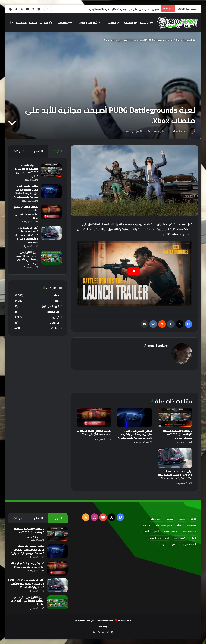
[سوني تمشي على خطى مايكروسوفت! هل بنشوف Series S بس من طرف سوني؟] (134, 417)
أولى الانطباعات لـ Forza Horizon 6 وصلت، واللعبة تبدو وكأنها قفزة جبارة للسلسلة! (175, 475)
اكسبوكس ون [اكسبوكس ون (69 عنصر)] (189, 544)
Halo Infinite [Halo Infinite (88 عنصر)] (156, 519)
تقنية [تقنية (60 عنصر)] (173, 544)
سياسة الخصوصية (26, 23)
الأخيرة (58, 151)
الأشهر (39, 151)
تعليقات (18, 151)
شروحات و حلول (90, 23)
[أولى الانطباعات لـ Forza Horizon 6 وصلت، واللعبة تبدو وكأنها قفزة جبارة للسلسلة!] (175, 458)
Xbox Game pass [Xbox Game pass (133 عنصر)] (164, 525)
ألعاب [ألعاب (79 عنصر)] (146, 532)
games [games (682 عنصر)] (170, 519)
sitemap (103, 627)
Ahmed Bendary (181, 131)
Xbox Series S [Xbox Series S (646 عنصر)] (189, 532)
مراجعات (65, 23)
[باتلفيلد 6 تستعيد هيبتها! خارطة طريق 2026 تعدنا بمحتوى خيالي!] (175, 417)
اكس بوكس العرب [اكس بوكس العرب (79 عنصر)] (159, 538)
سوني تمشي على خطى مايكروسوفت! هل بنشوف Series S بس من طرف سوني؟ (115, 9)
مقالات (114, 23)
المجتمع (130, 23)
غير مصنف (53, 312)
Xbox (178, 40)
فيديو (56, 317)
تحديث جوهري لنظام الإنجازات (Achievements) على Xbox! (94, 433)
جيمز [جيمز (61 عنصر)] (163, 544)
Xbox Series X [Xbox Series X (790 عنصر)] (171, 532)
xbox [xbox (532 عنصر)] (179, 525)
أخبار (57, 301)
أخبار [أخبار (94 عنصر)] (157, 532)
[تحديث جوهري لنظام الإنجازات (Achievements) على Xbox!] (94, 417)
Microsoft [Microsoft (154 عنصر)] (192, 525)
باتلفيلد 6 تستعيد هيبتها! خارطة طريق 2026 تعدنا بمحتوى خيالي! (177, 434)
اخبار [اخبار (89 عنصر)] (194, 538)
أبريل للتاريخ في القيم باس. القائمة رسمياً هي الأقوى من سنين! (27, 258)
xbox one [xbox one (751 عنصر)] (146, 525)
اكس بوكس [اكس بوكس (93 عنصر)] (180, 538)
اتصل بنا (46, 23)
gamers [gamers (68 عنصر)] (182, 519)
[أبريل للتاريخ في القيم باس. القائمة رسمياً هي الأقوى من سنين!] (51, 258)
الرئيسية (146, 23)
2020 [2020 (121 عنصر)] (193, 519)
